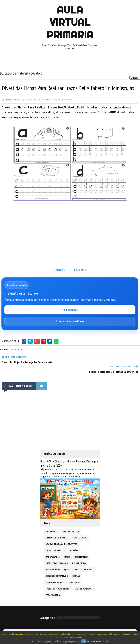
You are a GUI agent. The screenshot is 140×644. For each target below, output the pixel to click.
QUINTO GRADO (72, 570)
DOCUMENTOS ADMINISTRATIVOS (61, 544)
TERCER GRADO (53, 595)
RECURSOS (89, 570)
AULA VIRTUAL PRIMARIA (70, 22)
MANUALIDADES (53, 557)
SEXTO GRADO (73, 582)
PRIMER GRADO (52, 570)
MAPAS (67, 557)
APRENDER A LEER (71, 531)
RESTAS (76, 576)
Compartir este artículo (70, 321)
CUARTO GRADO (80, 538)
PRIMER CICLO (79, 563)
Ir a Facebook (70, 310)
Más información (94, 641)
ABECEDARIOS (52, 531)
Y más (106, 641)
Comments (67, 100)
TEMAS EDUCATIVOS (82, 589)
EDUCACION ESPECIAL (56, 550)
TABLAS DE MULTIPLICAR (57, 589)
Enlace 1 (60, 270)
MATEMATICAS (82, 557)
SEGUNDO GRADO (54, 582)
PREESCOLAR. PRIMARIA (57, 563)
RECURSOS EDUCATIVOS (45, 100)
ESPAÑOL (74, 550)
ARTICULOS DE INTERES (57, 538)
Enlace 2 (80, 270)
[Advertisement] (70, 237)
